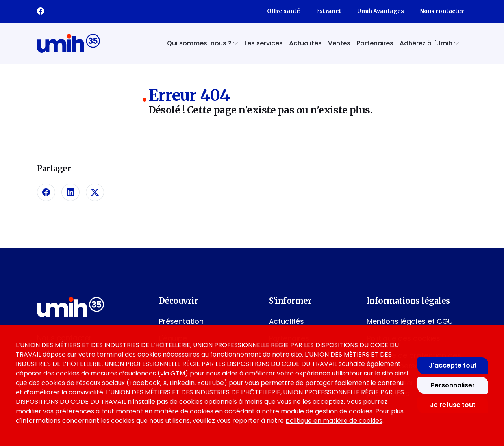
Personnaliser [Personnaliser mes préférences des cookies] (453, 385)
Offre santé (283, 11)
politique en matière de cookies (334, 421)
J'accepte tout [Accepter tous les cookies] (453, 365)
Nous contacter (442, 11)
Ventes (339, 43)
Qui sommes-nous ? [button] (203, 43)
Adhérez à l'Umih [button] (429, 43)
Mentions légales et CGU (410, 321)
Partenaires (375, 43)
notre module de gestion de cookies (317, 411)
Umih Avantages (381, 11)
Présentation (181, 321)
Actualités (305, 43)
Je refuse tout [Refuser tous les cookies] (453, 405)
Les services (264, 43)
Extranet (329, 11)
